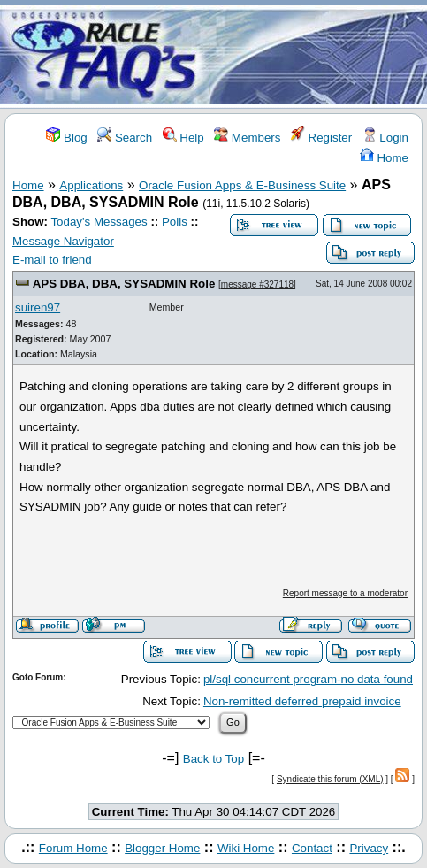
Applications (91, 185)
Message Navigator (63, 241)
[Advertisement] (318, 56)
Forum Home (73, 848)
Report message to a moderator (345, 593)
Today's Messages (99, 222)
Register (321, 138)
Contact (312, 848)
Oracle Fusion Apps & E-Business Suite (242, 185)
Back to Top (213, 759)
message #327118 (257, 284)
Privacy (369, 848)
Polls (175, 222)
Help (183, 138)
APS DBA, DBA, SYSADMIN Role (124, 284)
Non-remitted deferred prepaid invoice (302, 701)
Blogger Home (162, 848)
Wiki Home (246, 848)
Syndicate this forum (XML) (330, 779)
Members (247, 138)
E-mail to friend (52, 260)
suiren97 (38, 307)
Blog (66, 138)
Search (125, 138)
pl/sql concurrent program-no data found (308, 679)
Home (384, 158)
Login (385, 138)
